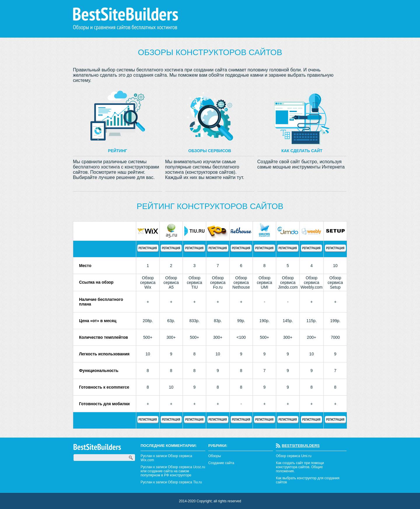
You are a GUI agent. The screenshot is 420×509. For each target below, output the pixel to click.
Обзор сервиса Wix (148, 282)
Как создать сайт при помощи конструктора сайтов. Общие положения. (300, 467)
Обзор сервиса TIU (194, 282)
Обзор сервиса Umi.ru (294, 456)
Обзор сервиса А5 (171, 282)
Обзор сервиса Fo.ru (218, 282)
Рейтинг (117, 151)
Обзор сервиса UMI (264, 282)
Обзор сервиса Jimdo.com (288, 282)
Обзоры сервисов (210, 151)
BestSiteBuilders (301, 446)
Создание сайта (221, 463)
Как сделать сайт (302, 151)
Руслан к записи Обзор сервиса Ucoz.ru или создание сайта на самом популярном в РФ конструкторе (173, 471)
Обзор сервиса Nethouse (241, 282)
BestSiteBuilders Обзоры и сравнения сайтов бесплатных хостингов (126, 19)
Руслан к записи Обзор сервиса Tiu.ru (171, 482)
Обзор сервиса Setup (335, 282)
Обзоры (215, 456)
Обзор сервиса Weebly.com (311, 282)
